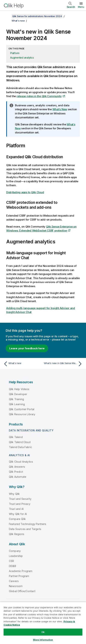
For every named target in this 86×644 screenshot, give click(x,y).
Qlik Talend (16, 437)
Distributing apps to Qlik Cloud (25, 192)
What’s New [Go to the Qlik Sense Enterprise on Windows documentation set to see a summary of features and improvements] (60, 109)
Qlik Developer (18, 394)
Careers (14, 581)
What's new (18, 21)
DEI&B (12, 566)
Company (15, 551)
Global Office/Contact (22, 591)
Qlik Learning (17, 404)
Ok (43, 632)
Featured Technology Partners (28, 524)
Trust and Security (20, 499)
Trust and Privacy (20, 504)
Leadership (16, 556)
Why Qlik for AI (18, 514)
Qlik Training (16, 399)
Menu (81, 7)
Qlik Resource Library (22, 414)
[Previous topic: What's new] (22, 364)
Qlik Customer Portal (22, 409)
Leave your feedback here (27, 348)
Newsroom (16, 586)
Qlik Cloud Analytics (21, 462)
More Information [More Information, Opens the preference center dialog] (43, 640)
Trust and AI (16, 509)
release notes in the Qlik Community (39, 96)
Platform (15, 53)
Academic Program (21, 571)
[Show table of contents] (7, 16)
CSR (11, 561)
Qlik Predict (16, 472)
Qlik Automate (18, 477)
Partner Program (19, 576)
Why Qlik (14, 494)
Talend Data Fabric (20, 447)
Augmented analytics (22, 58)
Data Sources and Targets (25, 529)
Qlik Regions (17, 534)
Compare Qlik (17, 519)
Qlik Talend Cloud (20, 442)
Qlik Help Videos (19, 389)
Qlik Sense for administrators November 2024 (37, 16)
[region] (43, 623)
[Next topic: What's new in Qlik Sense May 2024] (64, 364)
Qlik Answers (17, 467)
